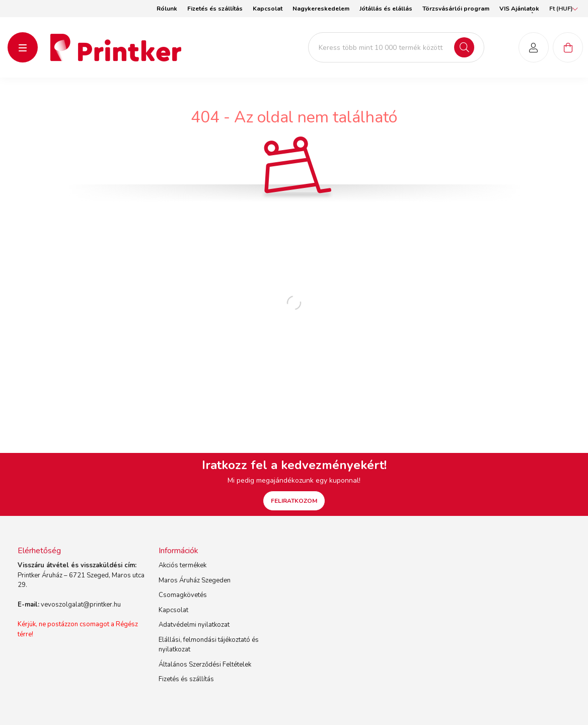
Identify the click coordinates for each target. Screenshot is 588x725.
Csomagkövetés (183, 595)
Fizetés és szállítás (215, 9)
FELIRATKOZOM (294, 501)
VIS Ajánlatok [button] (519, 9)
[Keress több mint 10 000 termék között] (396, 47)
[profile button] (534, 47)
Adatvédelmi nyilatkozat (194, 625)
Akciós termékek (182, 565)
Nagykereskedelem (321, 9)
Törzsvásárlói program (456, 9)
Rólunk (167, 9)
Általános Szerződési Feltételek (205, 665)
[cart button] (568, 47)
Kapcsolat (268, 9)
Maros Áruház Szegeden (195, 580)
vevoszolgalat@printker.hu (81, 605)
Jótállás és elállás (386, 9)
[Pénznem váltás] (561, 9)
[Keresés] (464, 47)
